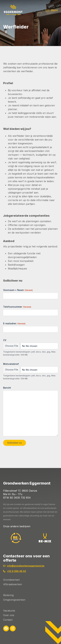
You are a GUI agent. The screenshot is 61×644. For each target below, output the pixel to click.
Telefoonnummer (17, 307)
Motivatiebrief (11, 364)
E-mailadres (14, 323)
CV (5, 340)
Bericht (7, 388)
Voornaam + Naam (18, 290)
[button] (52, 10)
